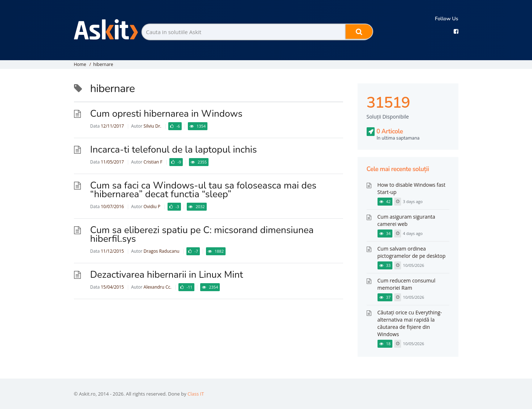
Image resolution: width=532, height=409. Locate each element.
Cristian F (153, 162)
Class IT (196, 394)
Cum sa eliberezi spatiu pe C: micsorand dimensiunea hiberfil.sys (202, 234)
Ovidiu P (152, 206)
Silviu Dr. (152, 126)
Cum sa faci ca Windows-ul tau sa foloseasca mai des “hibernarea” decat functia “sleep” (203, 190)
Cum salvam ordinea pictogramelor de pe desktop (412, 252)
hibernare (103, 64)
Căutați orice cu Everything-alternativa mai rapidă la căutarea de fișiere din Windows (410, 323)
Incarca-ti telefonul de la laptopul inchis (174, 150)
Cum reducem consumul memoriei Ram (407, 284)
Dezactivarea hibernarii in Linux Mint (167, 275)
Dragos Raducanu (162, 251)
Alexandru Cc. (158, 287)
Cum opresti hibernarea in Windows (166, 114)
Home (80, 64)
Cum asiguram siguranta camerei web (407, 220)
